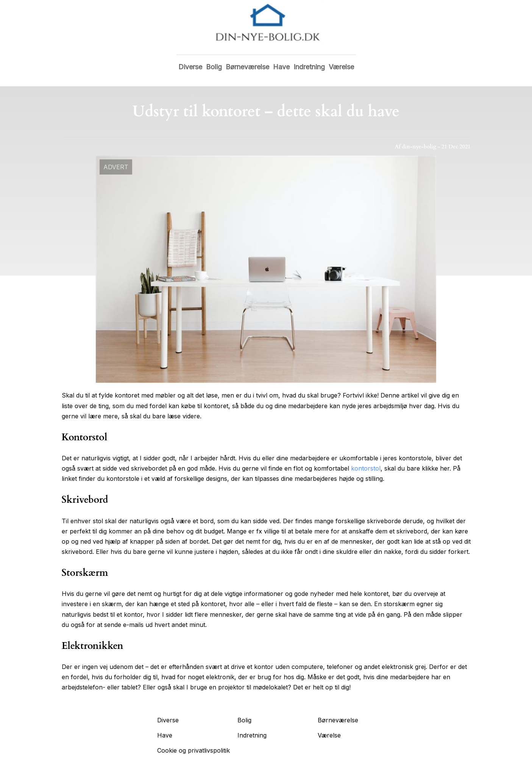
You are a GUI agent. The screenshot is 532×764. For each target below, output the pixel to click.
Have (281, 67)
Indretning (309, 67)
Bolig (214, 67)
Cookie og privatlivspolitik (193, 750)
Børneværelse (247, 67)
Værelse (341, 67)
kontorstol (366, 468)
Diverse (190, 67)
